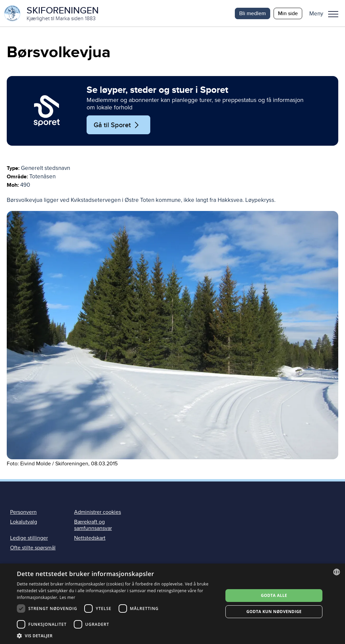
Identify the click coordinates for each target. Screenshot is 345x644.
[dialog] (172, 604)
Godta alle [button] (274, 595)
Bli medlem (253, 13)
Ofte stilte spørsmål (33, 548)
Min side (288, 13)
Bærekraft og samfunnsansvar (93, 525)
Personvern (23, 512)
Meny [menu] (333, 14)
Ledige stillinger (29, 538)
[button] (326, 13)
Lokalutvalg (24, 522)
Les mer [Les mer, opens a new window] (68, 597)
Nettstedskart (90, 538)
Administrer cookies (98, 512)
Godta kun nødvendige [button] (274, 612)
